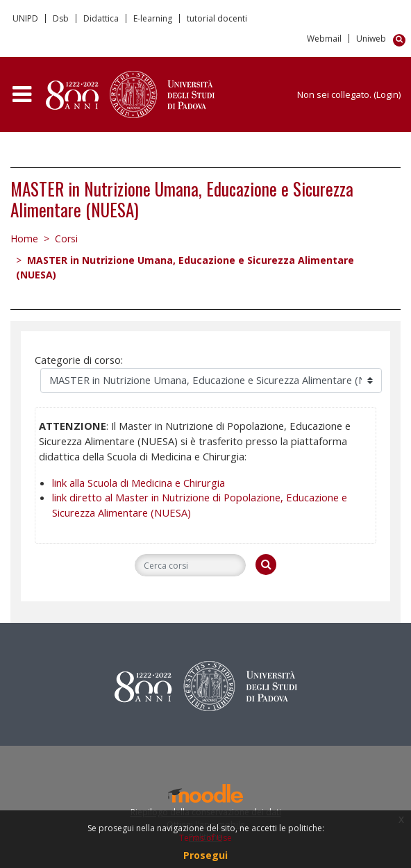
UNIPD (25, 18)
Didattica (101, 18)
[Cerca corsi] (190, 565)
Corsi (66, 239)
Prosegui (205, 855)
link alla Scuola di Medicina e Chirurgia (139, 483)
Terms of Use (205, 838)
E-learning (153, 18)
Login (387, 94)
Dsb (61, 18)
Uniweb (371, 39)
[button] (402, 40)
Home (24, 239)
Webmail (324, 39)
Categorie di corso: (79, 360)
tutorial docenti (217, 18)
